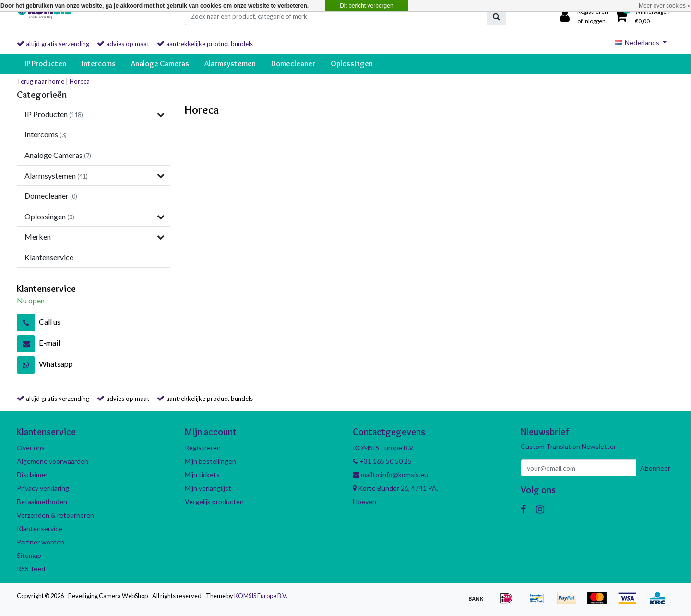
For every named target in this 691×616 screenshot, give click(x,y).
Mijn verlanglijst (208, 488)
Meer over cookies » (665, 6)
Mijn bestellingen (210, 461)
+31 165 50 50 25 (382, 461)
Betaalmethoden (42, 501)
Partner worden (41, 542)
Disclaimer (32, 475)
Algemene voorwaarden (53, 461)
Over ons (31, 448)
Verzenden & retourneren (55, 515)
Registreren (203, 448)
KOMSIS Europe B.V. (261, 596)
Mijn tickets (202, 475)
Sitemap (29, 555)
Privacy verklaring (43, 488)
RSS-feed (31, 569)
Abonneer (655, 468)
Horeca (80, 81)
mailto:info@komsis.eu (390, 475)
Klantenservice (40, 528)
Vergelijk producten (214, 501)
